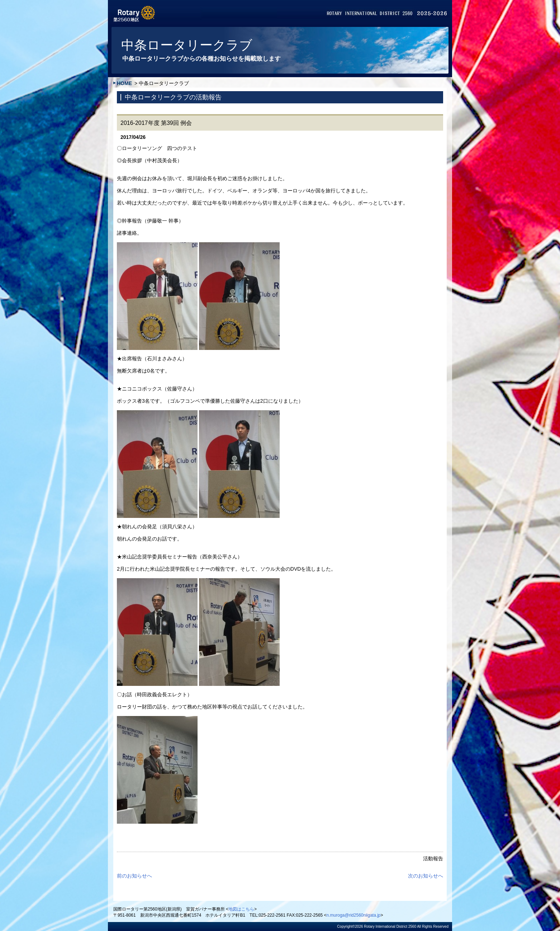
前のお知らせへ (134, 876)
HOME (124, 83)
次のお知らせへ (426, 876)
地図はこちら (241, 909)
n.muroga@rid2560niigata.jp (354, 915)
